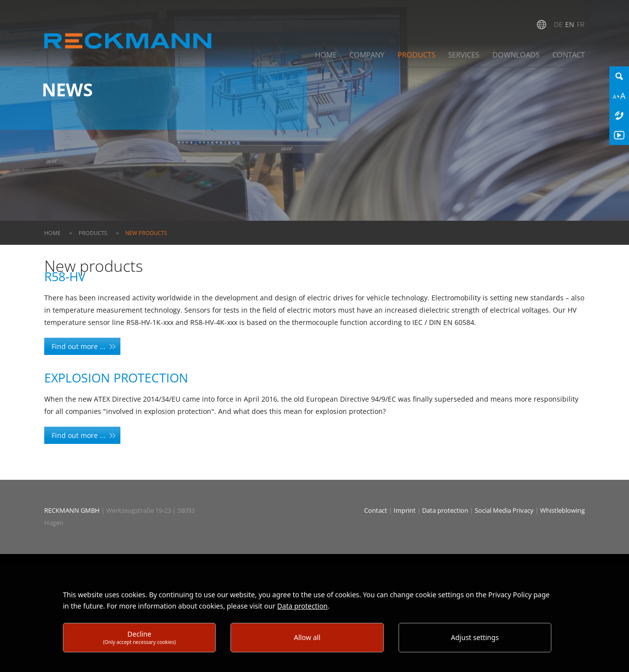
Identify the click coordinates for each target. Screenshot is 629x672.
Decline (140, 637)
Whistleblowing (562, 510)
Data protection (446, 510)
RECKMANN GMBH (72, 510)
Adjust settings (475, 637)
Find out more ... (79, 346)
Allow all (307, 637)
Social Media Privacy (504, 510)
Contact (376, 510)
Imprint (405, 510)
